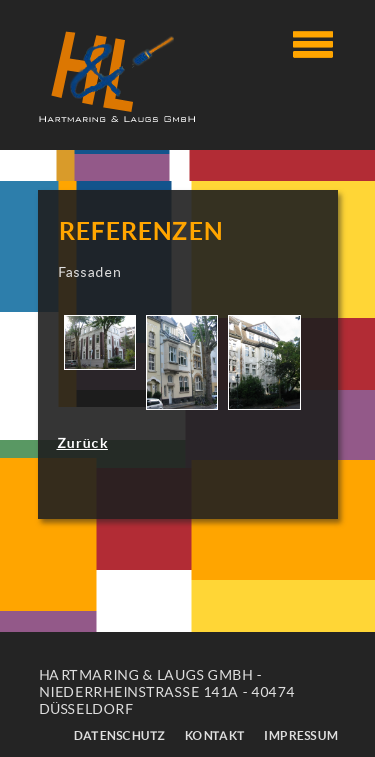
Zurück (82, 443)
